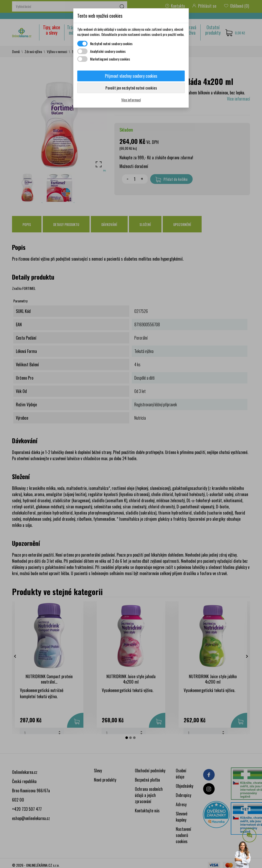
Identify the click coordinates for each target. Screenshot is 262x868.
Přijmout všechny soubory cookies (131, 76)
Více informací (131, 100)
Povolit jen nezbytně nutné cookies (131, 88)
